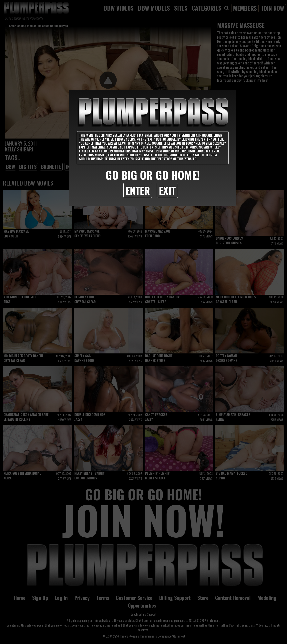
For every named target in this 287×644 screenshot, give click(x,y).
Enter (138, 190)
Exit (167, 190)
